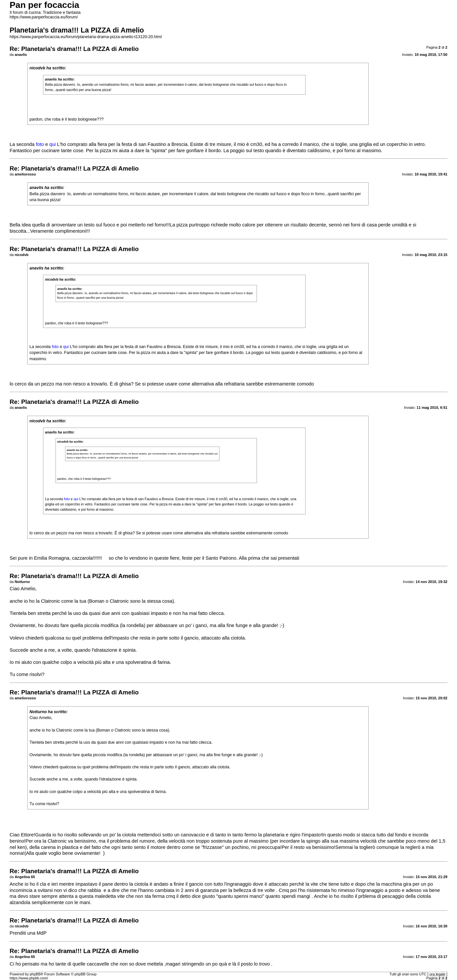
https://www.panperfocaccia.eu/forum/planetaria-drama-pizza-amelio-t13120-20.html (86, 37)
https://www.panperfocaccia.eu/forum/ (44, 17)
